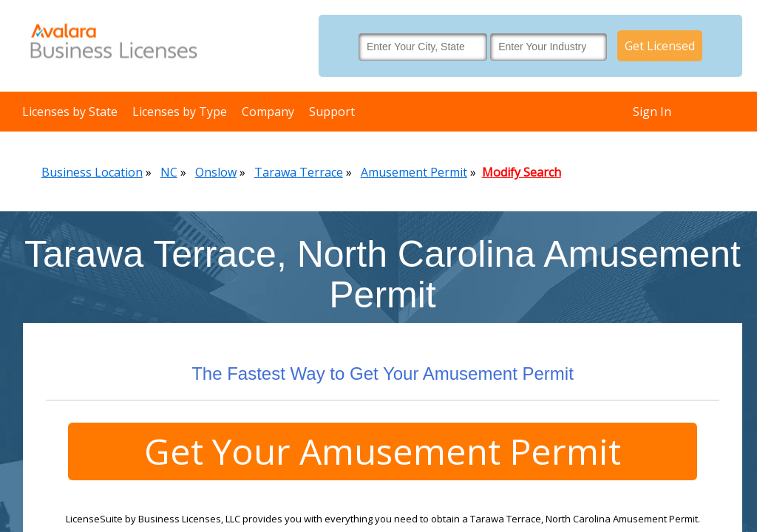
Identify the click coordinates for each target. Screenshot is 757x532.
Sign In (652, 112)
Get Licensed (660, 46)
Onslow (216, 172)
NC (169, 172)
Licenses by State (70, 112)
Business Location (92, 172)
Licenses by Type (180, 112)
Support (332, 112)
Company (268, 112)
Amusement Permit (414, 172)
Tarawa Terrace (299, 172)
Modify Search (522, 172)
